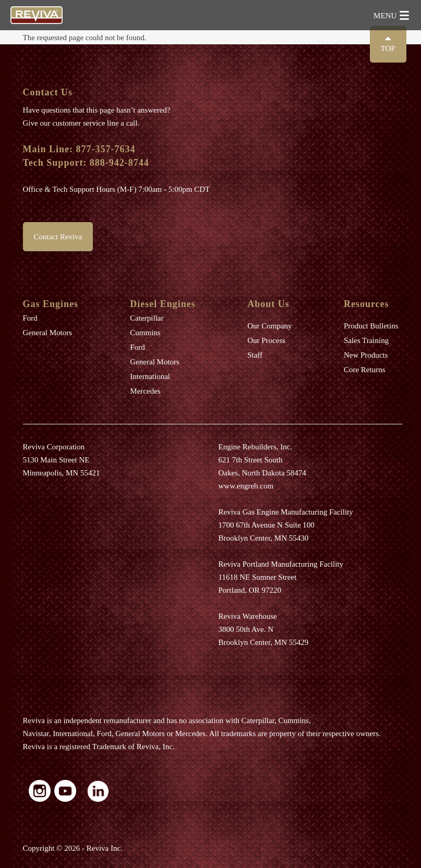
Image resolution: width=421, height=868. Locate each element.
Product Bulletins (371, 326)
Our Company (269, 326)
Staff (255, 355)
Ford (30, 318)
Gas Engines (51, 304)
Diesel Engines (163, 304)
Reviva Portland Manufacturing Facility (281, 564)
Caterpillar (147, 318)
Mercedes (145, 391)
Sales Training (366, 340)
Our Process (266, 340)
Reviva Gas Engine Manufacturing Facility (286, 512)
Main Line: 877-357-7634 (79, 149)
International (150, 376)
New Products (366, 355)
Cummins (145, 333)
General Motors (48, 333)
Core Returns (365, 370)
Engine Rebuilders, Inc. (256, 447)
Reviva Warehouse (248, 616)
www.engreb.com (246, 486)
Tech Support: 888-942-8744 (86, 163)
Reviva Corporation (54, 447)
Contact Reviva (58, 237)
